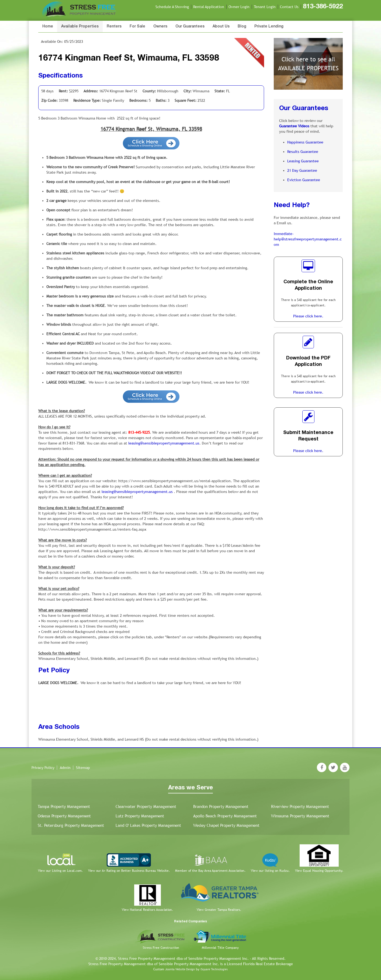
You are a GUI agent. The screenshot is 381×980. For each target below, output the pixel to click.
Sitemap (83, 768)
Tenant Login (265, 7)
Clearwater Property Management (146, 806)
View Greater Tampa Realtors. (219, 910)
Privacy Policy (43, 768)
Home (48, 27)
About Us (221, 27)
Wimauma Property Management (300, 816)
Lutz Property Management (140, 816)
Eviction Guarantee (304, 180)
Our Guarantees (190, 27)
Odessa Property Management (64, 816)
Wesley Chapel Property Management (226, 825)
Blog (242, 27)
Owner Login (239, 7)
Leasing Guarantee (303, 161)
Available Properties (80, 27)
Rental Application (209, 7)
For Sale (137, 27)
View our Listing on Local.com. (60, 871)
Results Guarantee (303, 152)
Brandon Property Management (221, 806)
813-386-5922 (323, 7)
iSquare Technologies (214, 969)
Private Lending (269, 27)
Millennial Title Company (220, 948)
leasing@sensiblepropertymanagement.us (164, 443)
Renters (114, 27)
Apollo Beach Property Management (225, 816)
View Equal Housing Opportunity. (319, 871)
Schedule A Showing (172, 7)
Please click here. (308, 316)
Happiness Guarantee (305, 142)
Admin (65, 768)
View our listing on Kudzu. (270, 871)
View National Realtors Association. (147, 910)
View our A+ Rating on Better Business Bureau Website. (129, 871)
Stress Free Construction (161, 948)
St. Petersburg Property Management (71, 825)
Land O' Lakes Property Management (148, 825)
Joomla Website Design (180, 969)
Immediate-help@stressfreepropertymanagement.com (308, 239)
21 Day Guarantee (302, 170)
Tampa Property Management (64, 806)
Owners (160, 27)
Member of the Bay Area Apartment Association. (210, 871)
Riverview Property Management (300, 806)
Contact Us (289, 7)
